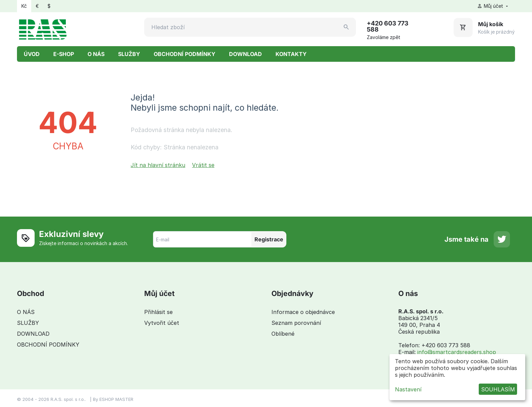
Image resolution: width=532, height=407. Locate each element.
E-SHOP (64, 54)
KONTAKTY (291, 54)
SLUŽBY (129, 54)
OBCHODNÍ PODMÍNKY (185, 54)
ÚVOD (32, 54)
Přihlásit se (158, 312)
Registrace (269, 239)
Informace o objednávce (303, 312)
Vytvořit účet (162, 323)
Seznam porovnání (296, 323)
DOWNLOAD (245, 54)
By (96, 399)
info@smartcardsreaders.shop (457, 352)
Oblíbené (283, 334)
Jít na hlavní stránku (158, 165)
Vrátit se (203, 165)
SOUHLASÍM (498, 389)
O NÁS (96, 54)
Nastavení (408, 389)
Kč (24, 6)
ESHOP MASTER (116, 399)
